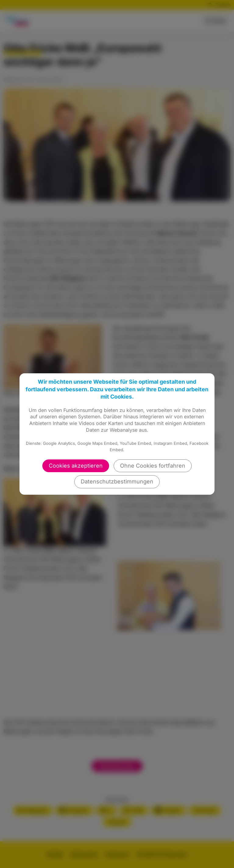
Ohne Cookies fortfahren (153, 466)
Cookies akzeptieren (76, 466)
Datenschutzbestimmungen (117, 481)
